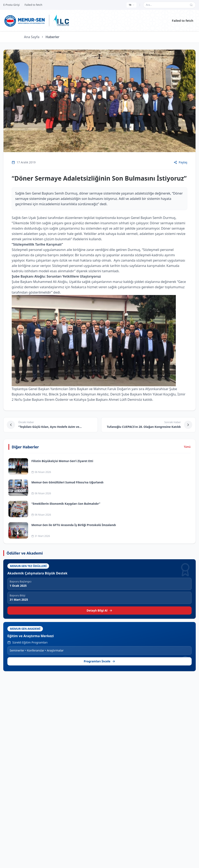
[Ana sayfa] (25, 21)
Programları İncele (99, 661)
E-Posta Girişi (11, 5)
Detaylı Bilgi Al (99, 610)
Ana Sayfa (32, 37)
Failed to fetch (183, 21)
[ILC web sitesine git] (61, 21)
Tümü (187, 447)
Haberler (52, 37)
